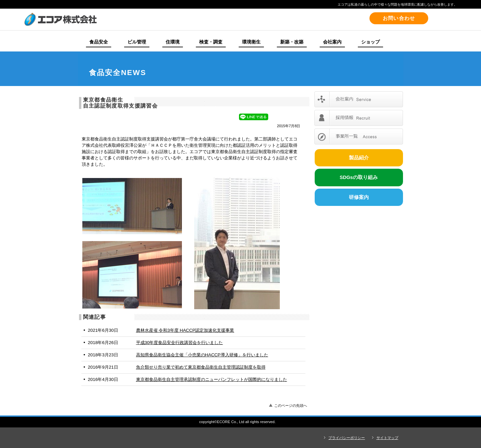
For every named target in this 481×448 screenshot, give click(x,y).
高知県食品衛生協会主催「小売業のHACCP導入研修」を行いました (202, 355)
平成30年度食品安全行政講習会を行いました (180, 343)
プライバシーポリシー (347, 438)
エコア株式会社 (115, 19)
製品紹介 (359, 158)
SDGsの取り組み (359, 177)
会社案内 (359, 99)
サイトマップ (387, 438)
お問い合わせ (399, 18)
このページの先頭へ (291, 405)
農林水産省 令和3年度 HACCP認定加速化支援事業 (185, 330)
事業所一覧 (359, 136)
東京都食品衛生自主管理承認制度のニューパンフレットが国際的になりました (212, 379)
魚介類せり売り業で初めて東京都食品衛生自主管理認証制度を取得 (201, 367)
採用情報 (359, 118)
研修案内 (359, 197)
